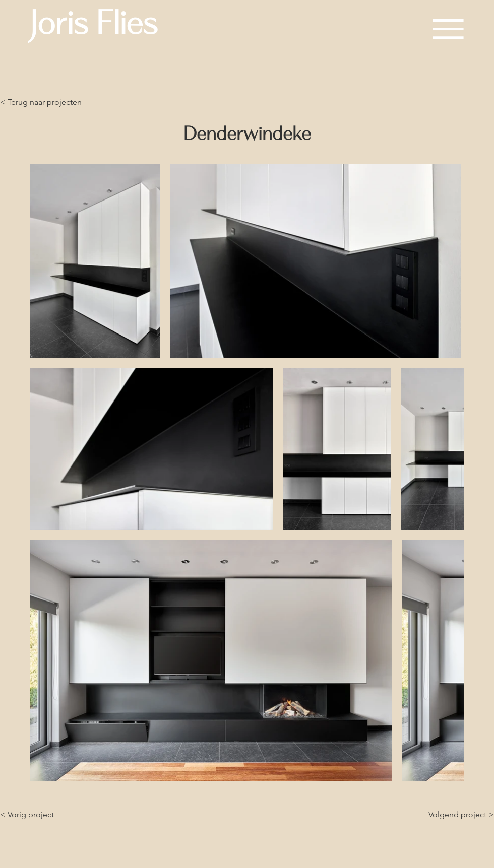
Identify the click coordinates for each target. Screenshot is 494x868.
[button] (448, 29)
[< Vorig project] (41, 815)
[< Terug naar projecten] (41, 103)
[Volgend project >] (460, 815)
